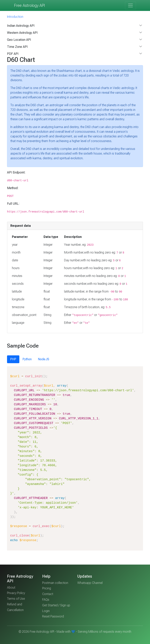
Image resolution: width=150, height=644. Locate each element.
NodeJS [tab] (44, 359)
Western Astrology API (22, 33)
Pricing (47, 588)
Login (46, 611)
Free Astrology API (29, 5)
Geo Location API (19, 40)
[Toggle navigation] (130, 5)
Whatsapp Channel (90, 583)
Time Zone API (17, 47)
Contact (48, 594)
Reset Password (53, 616)
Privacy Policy (16, 593)
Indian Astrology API (21, 26)
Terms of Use (16, 599)
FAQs (46, 600)
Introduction (15, 17)
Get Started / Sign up (56, 605)
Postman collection (55, 583)
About (11, 588)
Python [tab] (27, 359)
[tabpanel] (75, 458)
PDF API (13, 54)
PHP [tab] (13, 359)
